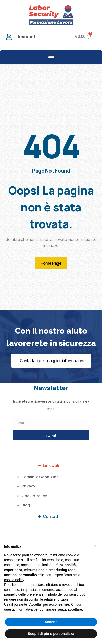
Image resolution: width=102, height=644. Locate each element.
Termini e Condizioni (41, 477)
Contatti (51, 516)
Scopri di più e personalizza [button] (51, 634)
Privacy (28, 486)
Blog (26, 505)
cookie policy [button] (14, 580)
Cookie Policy (34, 496)
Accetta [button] (51, 622)
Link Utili (51, 465)
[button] (51, 57)
